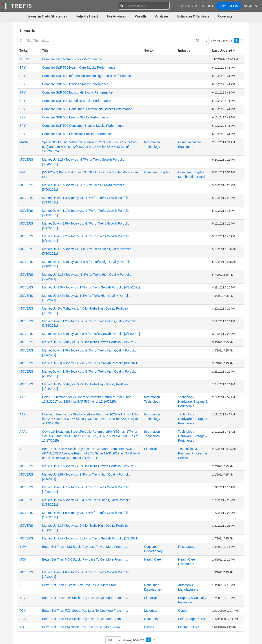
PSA (22, 619)
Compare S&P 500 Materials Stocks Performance (77, 101)
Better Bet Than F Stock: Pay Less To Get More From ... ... (83, 585)
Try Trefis (229, 6)
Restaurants (187, 547)
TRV (22, 598)
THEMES (26, 59)
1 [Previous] (236, 40)
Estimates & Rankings (193, 16)
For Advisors (117, 16)
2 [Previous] (242, 40)
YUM (23, 547)
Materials (150, 611)
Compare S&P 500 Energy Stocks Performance (75, 117)
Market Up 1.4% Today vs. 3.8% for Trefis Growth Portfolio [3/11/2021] (91, 334)
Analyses (162, 16)
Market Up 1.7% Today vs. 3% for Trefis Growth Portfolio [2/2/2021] (89, 466)
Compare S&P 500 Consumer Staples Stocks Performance (83, 126)
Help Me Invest (87, 16)
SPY (22, 68)
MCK (23, 559)
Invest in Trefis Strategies (48, 16)
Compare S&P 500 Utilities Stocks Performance (75, 84)
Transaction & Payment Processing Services (193, 453)
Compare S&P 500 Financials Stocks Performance (77, 134)
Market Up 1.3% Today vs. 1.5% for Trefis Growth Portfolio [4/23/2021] (91, 287)
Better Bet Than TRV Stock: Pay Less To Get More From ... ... (85, 598)
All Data (189, 6)
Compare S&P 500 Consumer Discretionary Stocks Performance (87, 109)
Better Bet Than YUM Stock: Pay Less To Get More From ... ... (85, 547)
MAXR (24, 142)
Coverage (225, 16)
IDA (22, 627)
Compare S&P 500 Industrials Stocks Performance (77, 92)
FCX (22, 611)
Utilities (149, 627)
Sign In (251, 6)
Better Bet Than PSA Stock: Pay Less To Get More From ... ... (85, 619)
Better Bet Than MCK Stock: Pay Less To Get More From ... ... (85, 559)
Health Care (152, 559)
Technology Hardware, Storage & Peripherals (193, 402)
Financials (151, 449)
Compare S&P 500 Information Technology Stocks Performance (86, 76)
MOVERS (26, 159)
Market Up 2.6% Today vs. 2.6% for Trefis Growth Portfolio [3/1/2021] (90, 363)
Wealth (140, 16)
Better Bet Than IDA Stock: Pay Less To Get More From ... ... (84, 627)
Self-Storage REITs (192, 619)
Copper (183, 611)
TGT (22, 172)
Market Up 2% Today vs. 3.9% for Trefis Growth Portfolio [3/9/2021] (89, 342)
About (208, 6)
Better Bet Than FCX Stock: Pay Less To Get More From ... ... (85, 611)
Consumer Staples (157, 172)
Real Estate (152, 619)
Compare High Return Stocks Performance (72, 59)
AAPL (23, 397)
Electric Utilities (189, 627)
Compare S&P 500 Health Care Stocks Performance (79, 68)
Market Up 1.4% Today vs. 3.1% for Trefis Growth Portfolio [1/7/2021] (90, 538)
